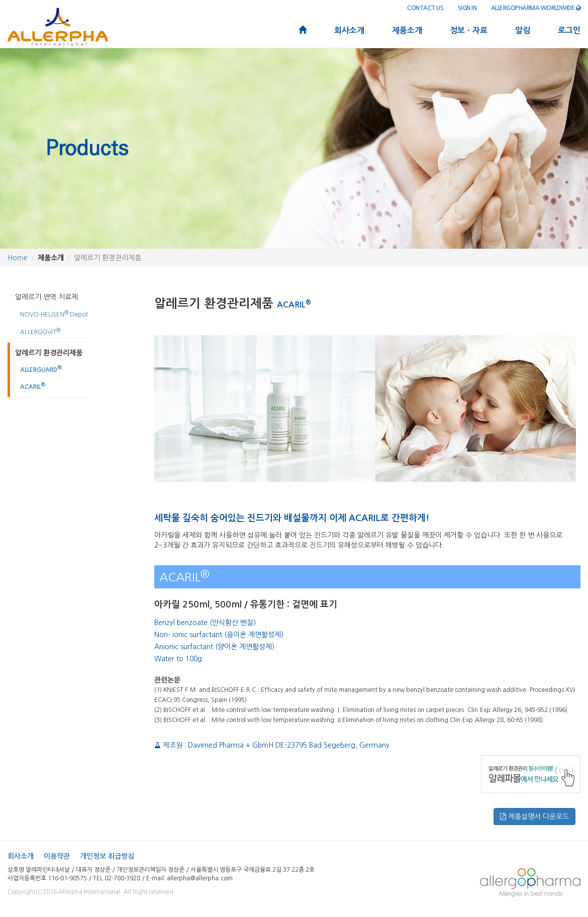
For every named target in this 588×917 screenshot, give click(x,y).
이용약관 (57, 856)
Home (18, 258)
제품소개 (407, 30)
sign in (467, 8)
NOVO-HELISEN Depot (54, 314)
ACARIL (33, 386)
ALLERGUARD (41, 369)
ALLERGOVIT (40, 331)
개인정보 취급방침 (107, 856)
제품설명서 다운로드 (534, 817)
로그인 (569, 30)
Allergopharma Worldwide (536, 8)
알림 (523, 30)
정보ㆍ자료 (469, 30)
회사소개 (349, 30)
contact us (425, 8)
